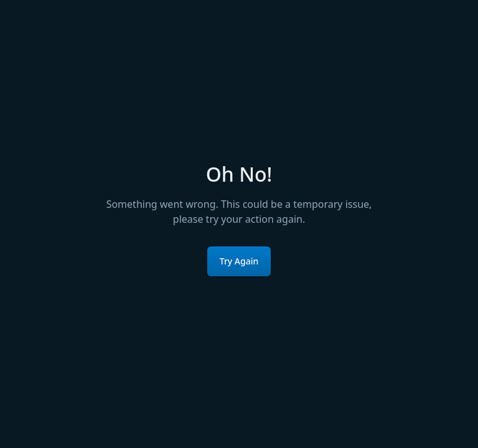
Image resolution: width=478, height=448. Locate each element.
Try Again (239, 261)
